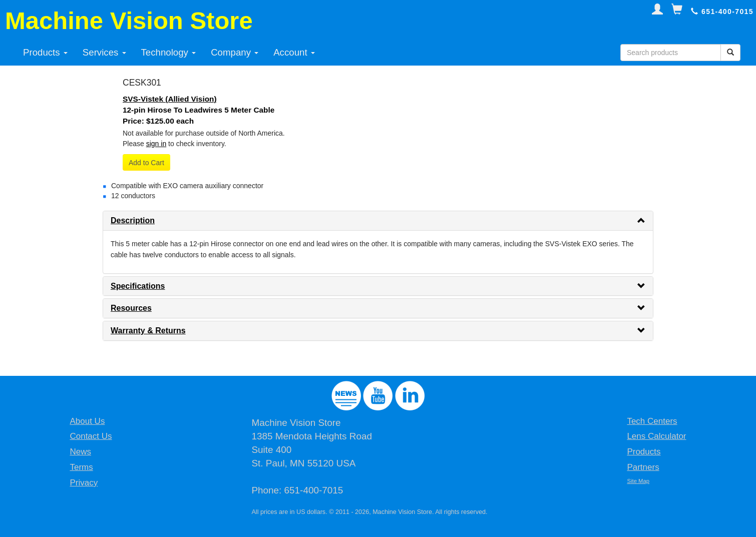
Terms (81, 467)
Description (133, 220)
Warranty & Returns (148, 331)
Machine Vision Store (129, 21)
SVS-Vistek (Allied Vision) (170, 99)
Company (235, 52)
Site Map (638, 481)
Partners (643, 467)
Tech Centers (652, 421)
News (80, 452)
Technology (169, 52)
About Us (87, 421)
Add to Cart (146, 163)
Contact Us (91, 436)
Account (294, 52)
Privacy (84, 483)
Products (45, 52)
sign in (156, 144)
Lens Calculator (656, 436)
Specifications (138, 286)
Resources (131, 308)
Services (104, 52)
